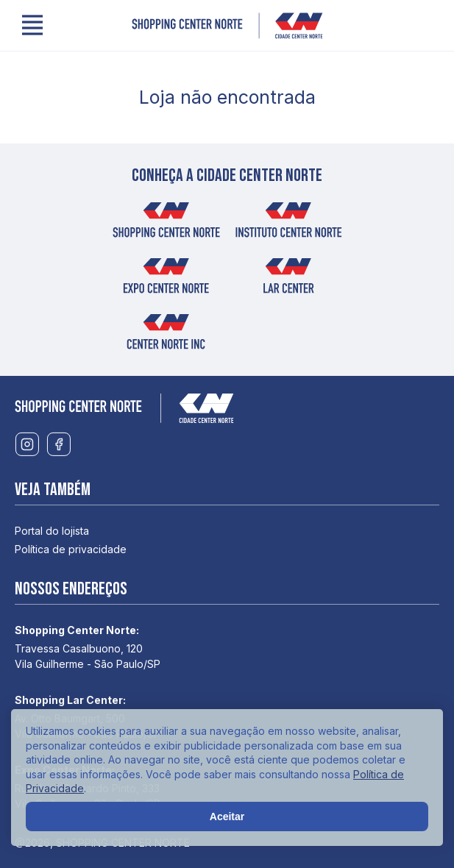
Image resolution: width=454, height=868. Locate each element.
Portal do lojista (52, 531)
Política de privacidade (71, 549)
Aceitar (227, 817)
